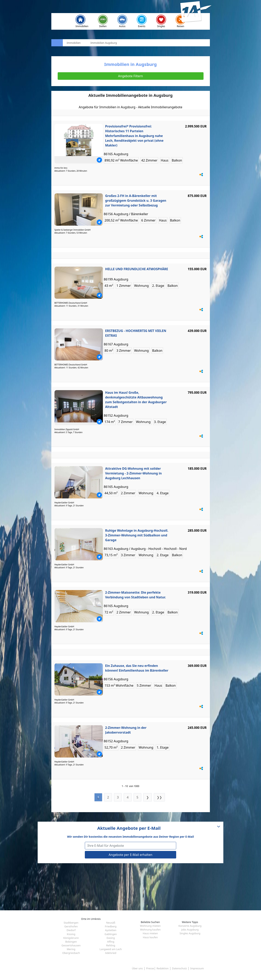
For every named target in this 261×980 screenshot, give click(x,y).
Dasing (111, 938)
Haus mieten (150, 933)
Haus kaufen (150, 937)
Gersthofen (71, 926)
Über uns (137, 968)
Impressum (197, 968)
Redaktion (163, 968)
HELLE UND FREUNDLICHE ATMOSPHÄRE (137, 269)
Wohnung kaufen (150, 930)
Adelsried (111, 953)
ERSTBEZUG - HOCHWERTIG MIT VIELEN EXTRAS (136, 333)
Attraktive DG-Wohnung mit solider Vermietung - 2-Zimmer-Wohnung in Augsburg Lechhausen (134, 473)
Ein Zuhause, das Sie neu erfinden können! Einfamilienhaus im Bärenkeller (137, 668)
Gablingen (111, 934)
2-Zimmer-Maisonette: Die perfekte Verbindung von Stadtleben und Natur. (136, 595)
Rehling (111, 945)
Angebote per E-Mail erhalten (130, 855)
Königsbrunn (71, 938)
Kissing (71, 934)
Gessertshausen (71, 945)
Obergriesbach (71, 953)
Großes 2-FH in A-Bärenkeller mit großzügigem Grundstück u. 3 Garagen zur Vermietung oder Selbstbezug (136, 201)
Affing (111, 942)
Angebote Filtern (130, 76)
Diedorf (71, 930)
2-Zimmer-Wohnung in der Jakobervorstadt (126, 730)
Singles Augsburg (190, 933)
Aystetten (111, 930)
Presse (150, 968)
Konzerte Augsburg (190, 926)
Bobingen (71, 942)
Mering (71, 949)
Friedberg (111, 926)
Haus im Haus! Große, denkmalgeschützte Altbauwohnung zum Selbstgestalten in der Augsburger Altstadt (136, 400)
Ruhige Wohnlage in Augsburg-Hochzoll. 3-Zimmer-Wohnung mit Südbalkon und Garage (137, 535)
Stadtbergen (71, 923)
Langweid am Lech (111, 949)
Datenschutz (179, 968)
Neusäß (111, 923)
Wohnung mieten (150, 926)
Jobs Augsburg (190, 930)
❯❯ (159, 797)
